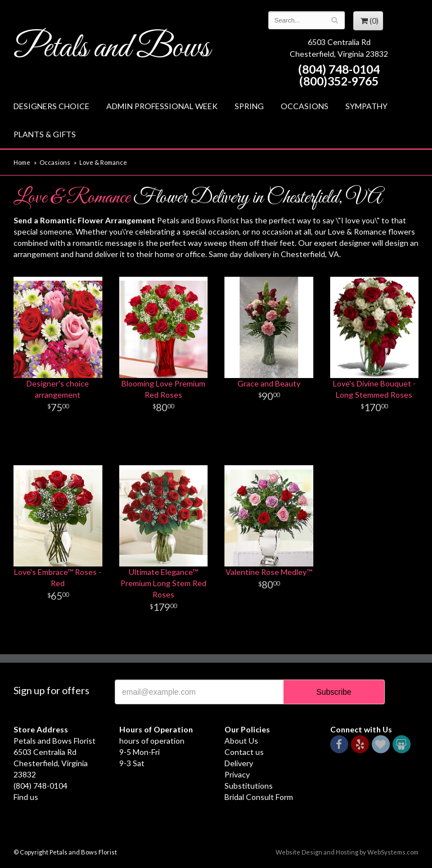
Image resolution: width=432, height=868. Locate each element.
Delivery (239, 763)
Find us (26, 797)
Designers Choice (51, 106)
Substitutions (249, 786)
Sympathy (366, 106)
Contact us (244, 752)
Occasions (305, 106)
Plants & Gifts (45, 134)
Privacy (237, 774)
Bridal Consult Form (259, 797)
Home (22, 162)
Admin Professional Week (162, 106)
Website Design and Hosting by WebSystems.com (347, 852)
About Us (241, 741)
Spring (249, 106)
